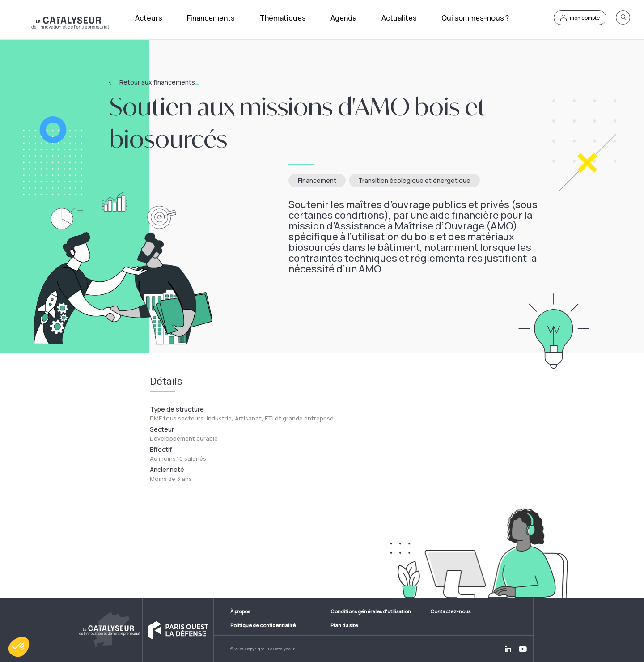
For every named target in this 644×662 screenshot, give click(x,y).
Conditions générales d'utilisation (371, 611)
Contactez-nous (450, 611)
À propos (240, 611)
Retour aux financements (159, 82)
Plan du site (344, 625)
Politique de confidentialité (263, 625)
